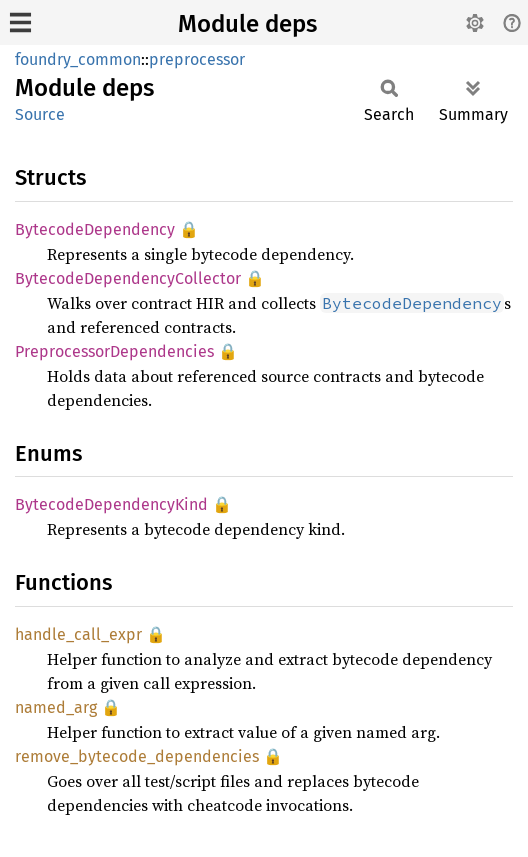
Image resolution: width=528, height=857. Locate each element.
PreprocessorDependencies (114, 351)
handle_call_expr (78, 634)
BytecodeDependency (95, 229)
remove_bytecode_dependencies (137, 756)
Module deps (247, 24)
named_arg (56, 707)
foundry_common (78, 59)
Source (40, 114)
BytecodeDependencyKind (111, 504)
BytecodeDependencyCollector (128, 278)
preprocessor (197, 59)
